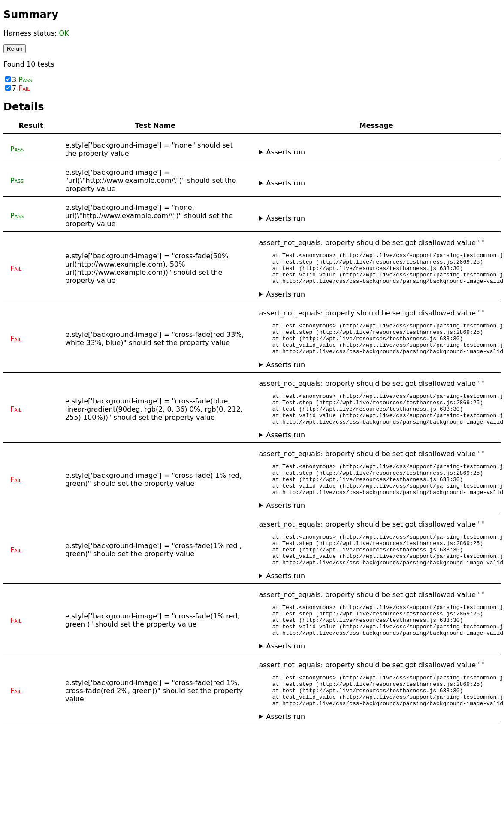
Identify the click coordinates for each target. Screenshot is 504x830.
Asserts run (285, 152)
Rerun (15, 49)
